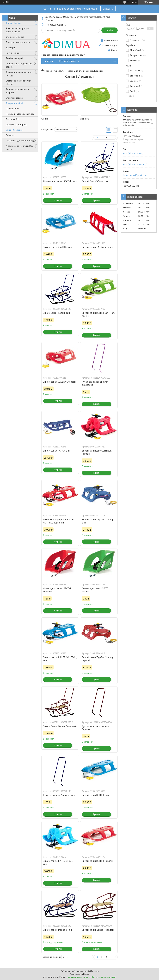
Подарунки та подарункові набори (19, 65)
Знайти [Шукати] (110, 30)
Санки (45, 119)
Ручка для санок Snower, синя (59, 795)
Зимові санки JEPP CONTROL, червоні (97, 452)
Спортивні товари (14, 98)
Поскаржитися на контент (78, 977)
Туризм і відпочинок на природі (17, 91)
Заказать (108, 9)
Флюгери (10, 48)
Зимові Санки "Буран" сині (57, 313)
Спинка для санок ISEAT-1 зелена (96, 590)
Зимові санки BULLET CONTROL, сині (60, 659)
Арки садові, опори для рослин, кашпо (17, 30)
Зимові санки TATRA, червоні (97, 247)
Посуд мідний (13, 53)
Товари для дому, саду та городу (19, 74)
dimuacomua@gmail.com (135, 175)
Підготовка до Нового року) (20, 141)
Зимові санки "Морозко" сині (58, 930)
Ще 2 (131, 96)
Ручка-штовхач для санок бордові (96, 728)
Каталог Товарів (14, 23)
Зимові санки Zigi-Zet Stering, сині (98, 521)
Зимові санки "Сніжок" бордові (98, 930)
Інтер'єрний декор (15, 37)
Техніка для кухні (14, 58)
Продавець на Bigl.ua (79, 974)
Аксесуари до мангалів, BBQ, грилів (20, 147)
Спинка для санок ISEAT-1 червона (57, 590)
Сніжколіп (10, 135)
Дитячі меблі (12, 119)
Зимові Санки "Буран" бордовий (60, 726)
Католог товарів (68, 61)
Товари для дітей (14, 103)
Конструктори (12, 109)
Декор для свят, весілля (18, 42)
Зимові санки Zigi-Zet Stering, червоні (98, 659)
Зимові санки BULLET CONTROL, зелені (99, 314)
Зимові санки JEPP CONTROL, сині (58, 862)
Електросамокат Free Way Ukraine (18, 82)
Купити (58, 200)
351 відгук (132, 2)
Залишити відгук (110, 46)
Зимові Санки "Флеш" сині (95, 181)
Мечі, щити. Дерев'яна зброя (20, 114)
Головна (49, 61)
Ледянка (85, 119)
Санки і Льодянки (14, 130)
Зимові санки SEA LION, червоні (60, 382)
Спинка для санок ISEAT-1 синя (60, 181)
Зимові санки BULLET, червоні (97, 861)
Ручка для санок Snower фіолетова (95, 383)
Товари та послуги (55, 71)
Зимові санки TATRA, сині (57, 451)
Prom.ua (95, 971)
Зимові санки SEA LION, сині (58, 247)
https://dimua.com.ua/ (133, 153)
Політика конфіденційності (104, 977)
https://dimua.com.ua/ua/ (135, 164)
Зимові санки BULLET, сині (96, 795)
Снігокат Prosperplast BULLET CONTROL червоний (59, 521)
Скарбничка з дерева (16, 125)
